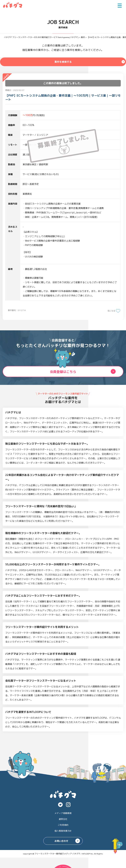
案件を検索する (63, 62)
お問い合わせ (61, 841)
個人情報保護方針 (63, 831)
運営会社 (63, 819)
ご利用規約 (63, 825)
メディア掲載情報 (63, 813)
